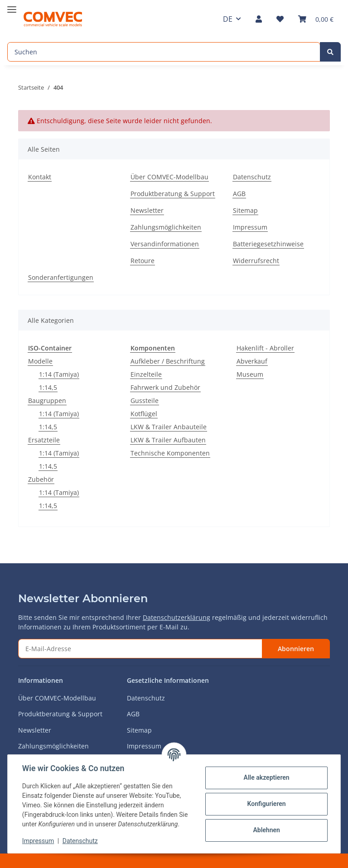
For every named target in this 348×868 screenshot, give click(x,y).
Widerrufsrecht (256, 261)
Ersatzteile (44, 440)
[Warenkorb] (316, 19)
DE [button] (228, 19)
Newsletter (147, 210)
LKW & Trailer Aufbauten (168, 440)
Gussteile (145, 400)
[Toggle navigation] (12, 6)
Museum (250, 374)
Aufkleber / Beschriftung (168, 361)
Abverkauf (252, 361)
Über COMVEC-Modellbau (169, 177)
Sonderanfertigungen (61, 277)
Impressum (250, 227)
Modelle (40, 361)
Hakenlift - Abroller (265, 348)
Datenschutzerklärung (176, 617)
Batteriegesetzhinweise (268, 244)
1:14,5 (48, 387)
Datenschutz (252, 177)
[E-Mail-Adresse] (140, 649)
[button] (259, 19)
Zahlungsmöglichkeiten (166, 227)
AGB (239, 194)
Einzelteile (146, 374)
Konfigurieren (266, 804)
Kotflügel (144, 414)
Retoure (143, 261)
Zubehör (41, 479)
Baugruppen (47, 400)
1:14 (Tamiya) (59, 374)
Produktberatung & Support (173, 194)
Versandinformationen (165, 244)
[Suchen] (164, 52)
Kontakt (40, 177)
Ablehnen (266, 830)
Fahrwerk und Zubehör (165, 387)
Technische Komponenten (170, 453)
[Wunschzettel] (280, 19)
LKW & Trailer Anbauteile (169, 427)
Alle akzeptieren (266, 777)
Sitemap (245, 210)
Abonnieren (296, 649)
